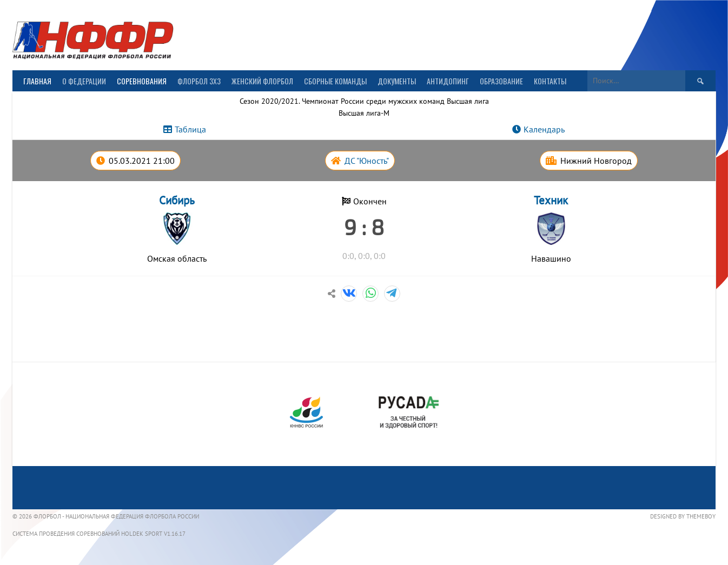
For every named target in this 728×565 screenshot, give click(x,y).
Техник (551, 200)
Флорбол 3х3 (199, 81)
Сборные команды (335, 81)
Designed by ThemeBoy (683, 516)
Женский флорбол (262, 81)
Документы (397, 81)
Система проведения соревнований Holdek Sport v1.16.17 (99, 534)
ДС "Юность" (367, 161)
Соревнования (142, 81)
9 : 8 (364, 227)
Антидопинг (448, 81)
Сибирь (177, 200)
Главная (37, 81)
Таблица (190, 129)
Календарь (544, 129)
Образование (501, 81)
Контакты (550, 81)
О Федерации (84, 81)
